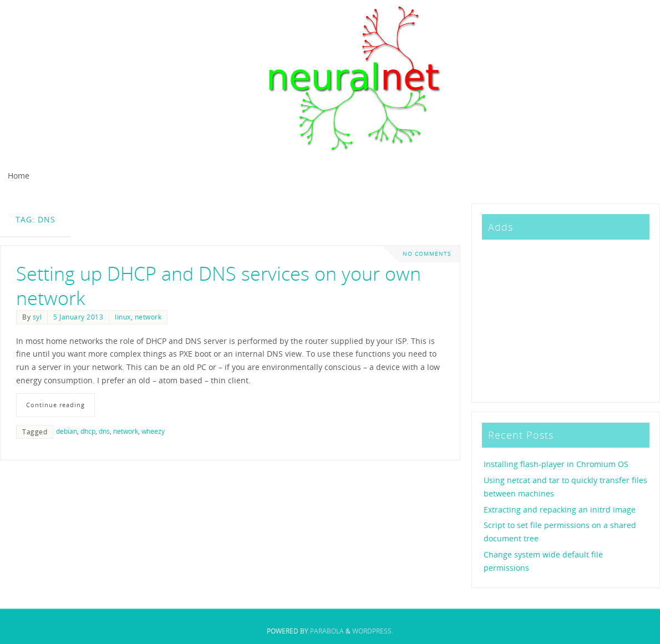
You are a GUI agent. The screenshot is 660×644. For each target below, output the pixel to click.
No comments (427, 254)
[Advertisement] (565, 319)
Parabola (327, 631)
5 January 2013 (78, 317)
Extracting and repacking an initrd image (560, 509)
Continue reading (55, 405)
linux (123, 317)
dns (104, 431)
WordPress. (373, 631)
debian (67, 431)
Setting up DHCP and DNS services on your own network (219, 286)
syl (37, 317)
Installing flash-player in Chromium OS (556, 464)
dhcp (88, 431)
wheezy (153, 431)
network (148, 317)
